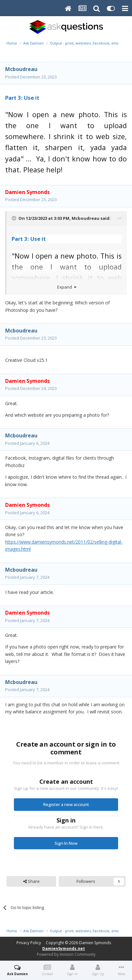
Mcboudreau (21, 69)
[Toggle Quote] (15, 218)
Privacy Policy (29, 943)
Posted (31, 77)
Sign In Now (66, 843)
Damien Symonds (95, 943)
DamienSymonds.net (64, 949)
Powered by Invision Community (66, 954)
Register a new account (66, 804)
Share (31, 881)
